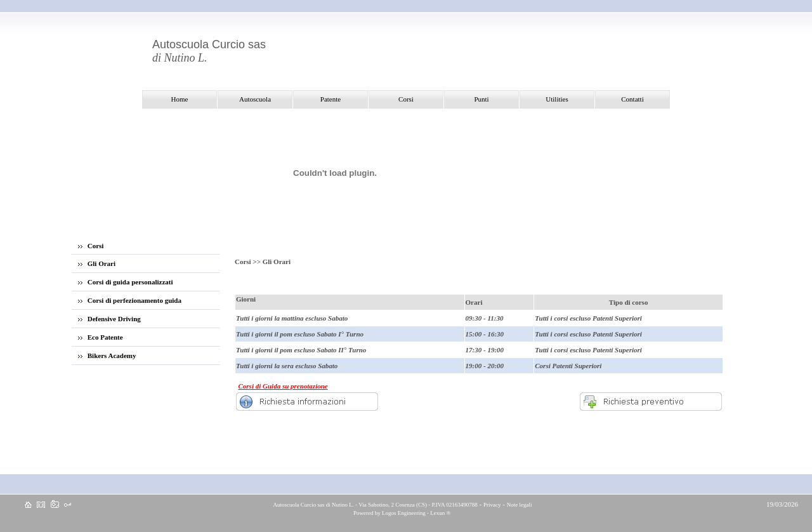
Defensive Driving (109, 319)
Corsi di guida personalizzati (126, 282)
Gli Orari (97, 263)
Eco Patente (101, 337)
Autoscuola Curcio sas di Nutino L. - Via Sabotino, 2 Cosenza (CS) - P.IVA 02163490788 (375, 505)
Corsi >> (249, 262)
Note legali (520, 505)
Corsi (91, 246)
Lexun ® (440, 513)
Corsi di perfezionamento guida (130, 300)
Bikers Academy (107, 356)
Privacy (492, 505)
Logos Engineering (404, 513)
